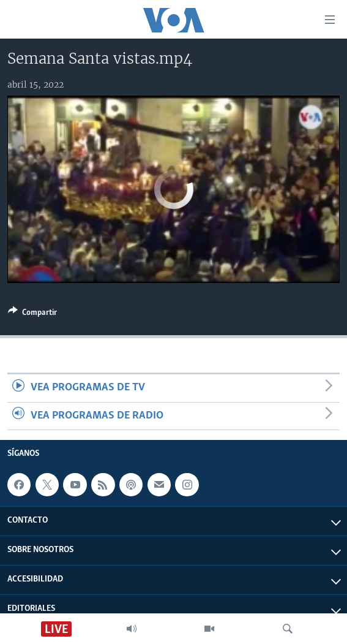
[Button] (32, 314)
